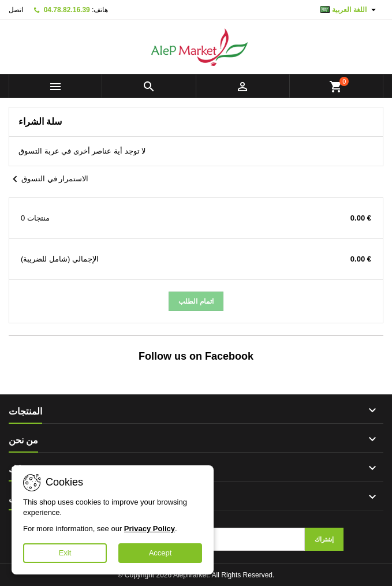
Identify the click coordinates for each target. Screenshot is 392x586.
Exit (65, 553)
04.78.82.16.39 (67, 10)
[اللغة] (350, 10)
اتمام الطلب (196, 301)
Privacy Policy (150, 529)
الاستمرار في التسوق (48, 180)
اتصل (16, 10)
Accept (160, 553)
